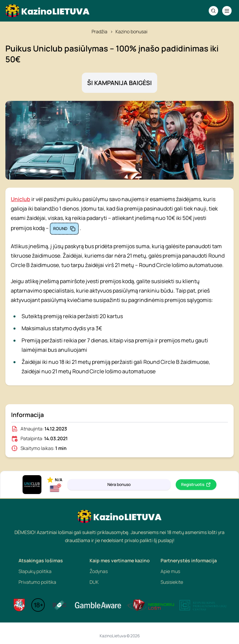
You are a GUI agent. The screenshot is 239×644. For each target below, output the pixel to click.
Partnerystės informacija (189, 560)
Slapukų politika (35, 571)
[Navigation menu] (227, 11)
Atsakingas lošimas (41, 560)
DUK (94, 582)
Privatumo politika (37, 582)
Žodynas (99, 571)
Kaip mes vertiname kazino (120, 560)
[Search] (213, 11)
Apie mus (170, 571)
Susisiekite (172, 582)
